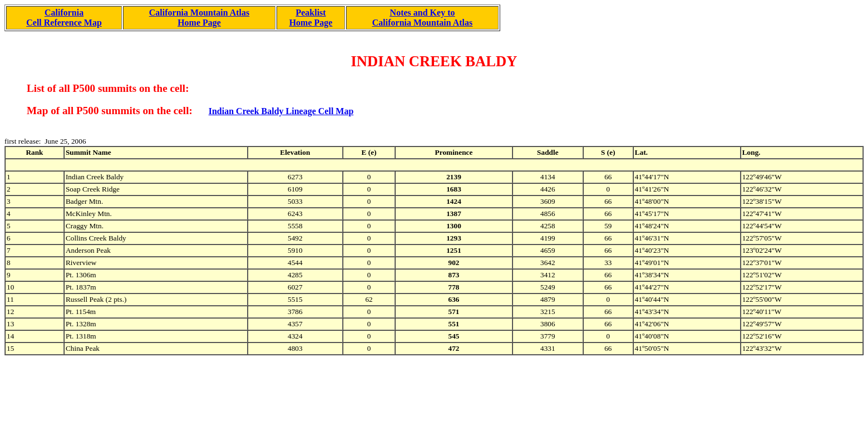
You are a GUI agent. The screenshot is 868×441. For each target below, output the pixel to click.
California (64, 13)
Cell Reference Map (64, 23)
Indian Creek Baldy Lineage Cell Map (281, 111)
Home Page (199, 23)
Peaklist (310, 13)
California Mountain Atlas (199, 13)
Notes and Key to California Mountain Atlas (422, 18)
